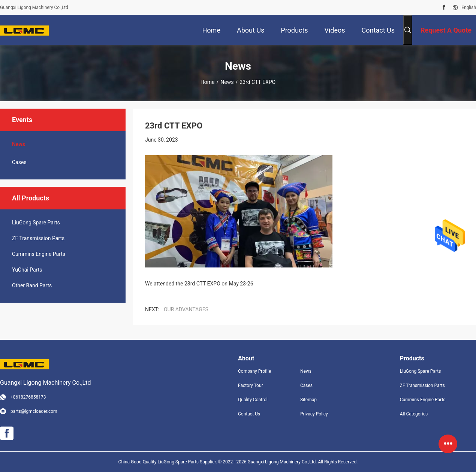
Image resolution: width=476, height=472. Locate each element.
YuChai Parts (27, 270)
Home (208, 82)
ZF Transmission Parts (38, 238)
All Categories (414, 414)
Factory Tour (251, 385)
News (227, 82)
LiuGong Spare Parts (36, 223)
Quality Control (253, 400)
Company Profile (254, 371)
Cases (19, 162)
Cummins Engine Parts (39, 254)
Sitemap (308, 400)
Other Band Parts (32, 285)
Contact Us (249, 414)
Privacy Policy (314, 414)
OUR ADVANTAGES (186, 309)
